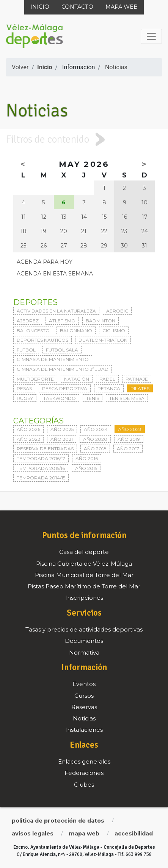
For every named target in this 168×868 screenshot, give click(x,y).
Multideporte (35, 379)
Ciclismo (114, 331)
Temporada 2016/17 (41, 458)
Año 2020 (95, 439)
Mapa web (122, 7)
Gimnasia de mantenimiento (53, 359)
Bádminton (100, 321)
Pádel (107, 379)
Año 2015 (86, 468)
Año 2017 (128, 449)
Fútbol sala (62, 350)
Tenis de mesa (127, 398)
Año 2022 (28, 439)
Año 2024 (96, 429)
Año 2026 (28, 429)
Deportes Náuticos (42, 340)
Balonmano (76, 331)
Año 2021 (62, 439)
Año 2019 (129, 439)
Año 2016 (87, 458)
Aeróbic (117, 311)
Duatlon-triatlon (103, 340)
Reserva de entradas (45, 449)
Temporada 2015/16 (41, 468)
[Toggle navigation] (151, 36)
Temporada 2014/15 (41, 478)
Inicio (40, 7)
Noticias (116, 67)
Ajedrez (28, 321)
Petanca (109, 388)
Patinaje (137, 379)
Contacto (77, 7)
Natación (77, 379)
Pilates (140, 388)
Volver (20, 67)
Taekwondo (60, 398)
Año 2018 (95, 449)
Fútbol (26, 350)
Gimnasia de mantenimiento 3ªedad (63, 369)
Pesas (24, 388)
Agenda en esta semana (55, 274)
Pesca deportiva (65, 388)
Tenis (93, 398)
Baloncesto (33, 331)
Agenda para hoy (45, 262)
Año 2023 (130, 429)
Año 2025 (62, 429)
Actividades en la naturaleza (56, 311)
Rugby (25, 398)
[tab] (84, 139)
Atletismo (62, 321)
